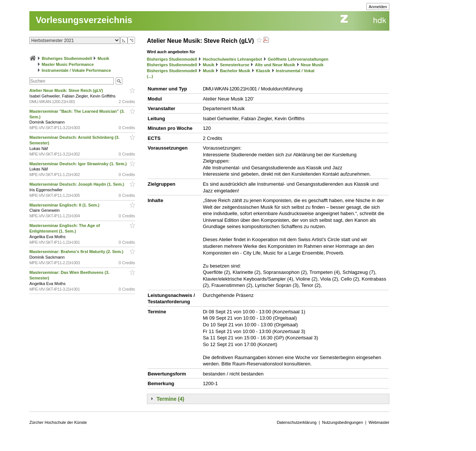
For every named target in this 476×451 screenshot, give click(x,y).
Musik (103, 58)
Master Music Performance (68, 64)
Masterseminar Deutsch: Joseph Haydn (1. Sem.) (77, 184)
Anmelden (378, 7)
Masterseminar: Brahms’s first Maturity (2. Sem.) (77, 252)
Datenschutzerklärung (297, 422)
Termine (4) (170, 399)
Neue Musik (312, 65)
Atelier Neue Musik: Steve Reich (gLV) (67, 90)
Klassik (263, 71)
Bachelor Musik (235, 71)
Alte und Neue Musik (275, 65)
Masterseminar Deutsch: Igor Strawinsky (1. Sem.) (79, 164)
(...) (150, 76)
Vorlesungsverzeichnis (84, 20)
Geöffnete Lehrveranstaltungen (298, 59)
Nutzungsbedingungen (342, 422)
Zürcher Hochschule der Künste (58, 422)
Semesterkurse (235, 65)
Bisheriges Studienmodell (67, 58)
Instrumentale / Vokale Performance (76, 70)
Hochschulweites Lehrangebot (232, 59)
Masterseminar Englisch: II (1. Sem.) (65, 205)
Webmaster (379, 422)
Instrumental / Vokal (295, 71)
